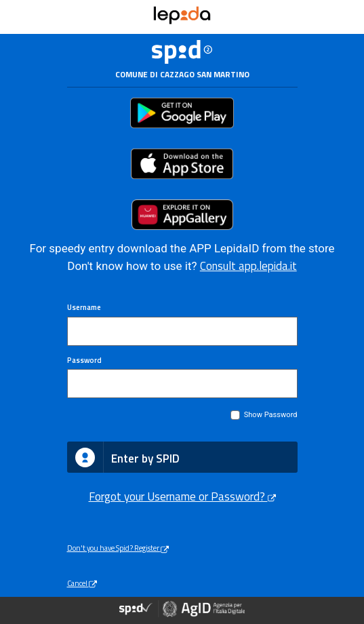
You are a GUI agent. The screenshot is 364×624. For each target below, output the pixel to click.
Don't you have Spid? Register (118, 548)
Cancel (82, 583)
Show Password (271, 415)
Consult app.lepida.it (248, 266)
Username (84, 307)
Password (84, 360)
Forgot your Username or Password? (182, 496)
